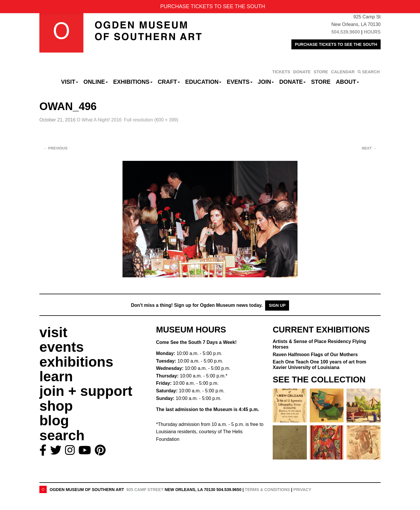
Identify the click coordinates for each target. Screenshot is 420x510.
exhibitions (76, 362)
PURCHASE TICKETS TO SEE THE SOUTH (336, 44)
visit (53, 332)
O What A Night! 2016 (99, 120)
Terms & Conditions (267, 490)
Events (240, 82)
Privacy (302, 490)
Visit (70, 82)
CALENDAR (343, 72)
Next (369, 148)
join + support (86, 391)
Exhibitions (133, 82)
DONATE (302, 72)
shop (56, 406)
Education (203, 82)
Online (96, 82)
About (348, 82)
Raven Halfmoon (315, 355)
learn (56, 376)
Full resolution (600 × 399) (151, 120)
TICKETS (281, 72)
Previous (56, 148)
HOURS (372, 32)
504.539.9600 (346, 32)
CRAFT (169, 82)
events (62, 347)
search (62, 435)
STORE (321, 72)
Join (266, 82)
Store (321, 82)
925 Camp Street (145, 490)
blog (54, 421)
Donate (292, 82)
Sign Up (277, 305)
